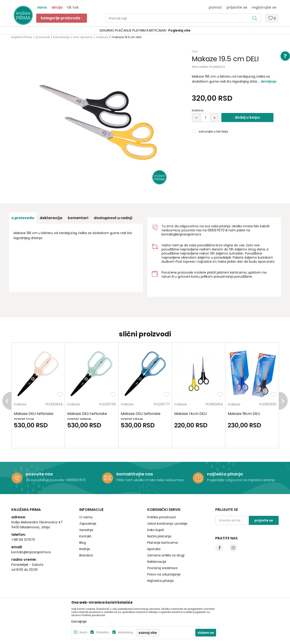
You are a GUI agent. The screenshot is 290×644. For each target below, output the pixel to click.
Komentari (78, 218)
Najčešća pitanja (160, 581)
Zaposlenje (88, 524)
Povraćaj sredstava (162, 568)
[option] (145, 31)
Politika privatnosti (162, 517)
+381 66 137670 (23, 540)
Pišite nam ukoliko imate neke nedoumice (150, 480)
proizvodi (43, 37)
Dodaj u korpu (247, 117)
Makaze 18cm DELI (244, 414)
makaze (102, 37)
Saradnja (86, 530)
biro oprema (83, 37)
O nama (86, 517)
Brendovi (86, 555)
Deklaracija (51, 218)
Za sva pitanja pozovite (45, 480)
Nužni (83, 632)
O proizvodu (23, 218)
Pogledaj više (179, 30)
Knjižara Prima (22, 37)
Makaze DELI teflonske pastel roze (34, 416)
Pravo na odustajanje (164, 574)
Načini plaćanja (159, 536)
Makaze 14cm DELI (190, 414)
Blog (83, 543)
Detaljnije (268, 81)
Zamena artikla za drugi (166, 555)
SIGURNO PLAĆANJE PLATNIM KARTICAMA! (133, 30)
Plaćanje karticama (163, 543)
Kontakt (85, 536)
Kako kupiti (156, 530)
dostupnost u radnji (113, 218)
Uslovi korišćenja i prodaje (167, 524)
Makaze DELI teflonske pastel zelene (87, 416)
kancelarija (62, 37)
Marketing (125, 632)
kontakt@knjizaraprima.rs (181, 234)
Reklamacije (157, 562)
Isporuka (154, 549)
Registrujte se (264, 7)
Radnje (85, 549)
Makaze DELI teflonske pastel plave (141, 416)
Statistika (103, 632)
